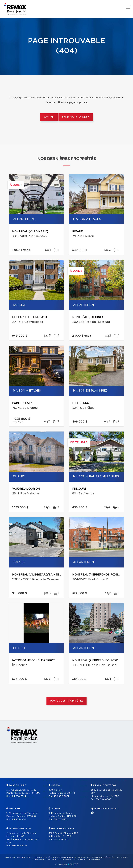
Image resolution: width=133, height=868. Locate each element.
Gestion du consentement (88, 859)
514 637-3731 (60, 819)
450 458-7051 (61, 796)
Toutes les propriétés (67, 701)
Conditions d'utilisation (61, 859)
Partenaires (50, 781)
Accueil (49, 118)
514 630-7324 (19, 796)
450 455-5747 (19, 846)
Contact (122, 781)
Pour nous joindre (76, 118)
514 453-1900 (19, 819)
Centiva (73, 864)
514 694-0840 (104, 799)
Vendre (84, 781)
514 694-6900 (61, 840)
